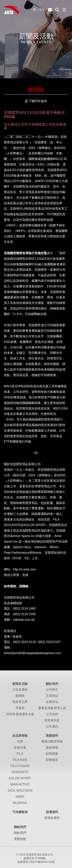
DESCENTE (20, 772)
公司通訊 (52, 726)
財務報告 (52, 760)
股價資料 (52, 812)
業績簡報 (52, 748)
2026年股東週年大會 (20, 714)
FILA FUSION (20, 766)
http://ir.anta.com (24, 569)
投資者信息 (52, 720)
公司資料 (52, 714)
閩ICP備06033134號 (42, 862)
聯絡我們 (20, 827)
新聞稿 (20, 696)
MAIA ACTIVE (20, 784)
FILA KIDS (20, 760)
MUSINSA (20, 803)
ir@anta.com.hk (24, 620)
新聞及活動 (20, 684)
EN (42, 10)
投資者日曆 (20, 702)
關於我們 (52, 684)
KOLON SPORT (20, 778)
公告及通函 (20, 690)
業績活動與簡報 (52, 741)
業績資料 (52, 736)
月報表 (20, 708)
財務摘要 (52, 754)
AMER (20, 797)
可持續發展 (20, 812)
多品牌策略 (20, 736)
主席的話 (52, 696)
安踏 (20, 741)
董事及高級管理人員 (52, 708)
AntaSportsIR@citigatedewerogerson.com (32, 653)
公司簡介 (52, 690)
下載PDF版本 (38, 101)
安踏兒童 (20, 748)
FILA (20, 754)
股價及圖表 (52, 818)
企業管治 (52, 702)
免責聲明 (23, 862)
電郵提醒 (20, 839)
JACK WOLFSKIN (20, 791)
